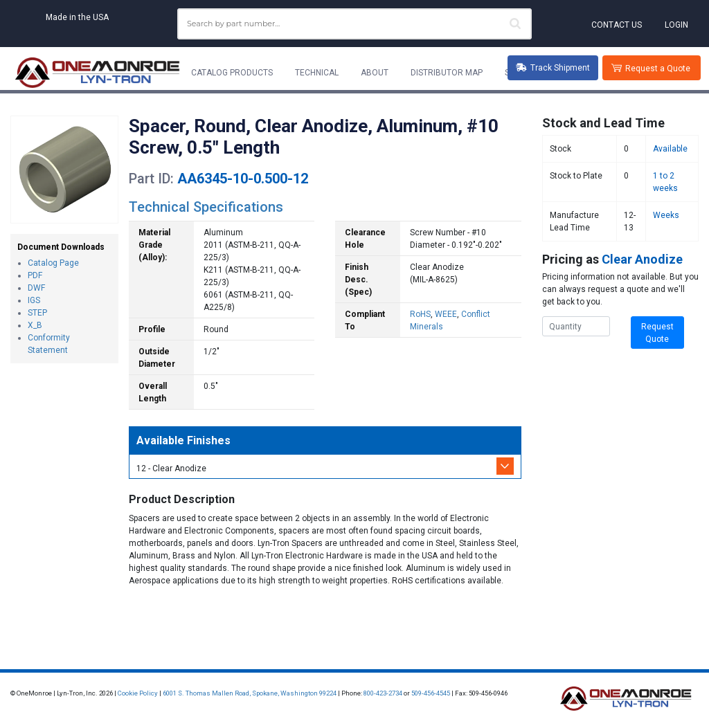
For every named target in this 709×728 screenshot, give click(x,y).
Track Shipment (553, 68)
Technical (317, 73)
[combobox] (354, 24)
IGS (34, 300)
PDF (35, 275)
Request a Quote (658, 69)
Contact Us (617, 25)
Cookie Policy (138, 693)
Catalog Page (53, 263)
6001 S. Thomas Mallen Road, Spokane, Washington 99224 (250, 693)
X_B (35, 325)
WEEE (446, 314)
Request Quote (657, 333)
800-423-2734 (383, 693)
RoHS (420, 314)
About (375, 73)
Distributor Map (447, 73)
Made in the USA (77, 17)
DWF (36, 288)
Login (676, 25)
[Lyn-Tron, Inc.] (98, 73)
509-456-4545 (431, 693)
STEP (37, 313)
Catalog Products (232, 73)
